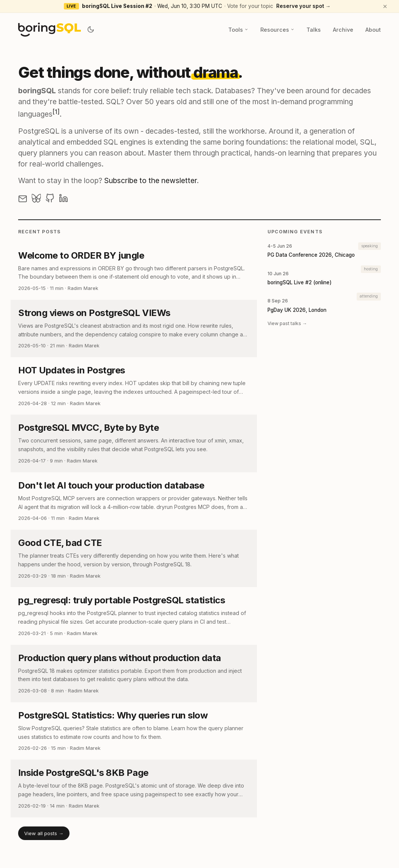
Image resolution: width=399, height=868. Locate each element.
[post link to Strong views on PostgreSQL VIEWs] (134, 328)
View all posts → (44, 833)
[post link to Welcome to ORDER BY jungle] (134, 271)
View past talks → (287, 323)
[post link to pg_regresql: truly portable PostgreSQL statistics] (134, 616)
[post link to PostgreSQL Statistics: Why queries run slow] (134, 731)
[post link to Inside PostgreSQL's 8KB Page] (134, 788)
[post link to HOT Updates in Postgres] (134, 386)
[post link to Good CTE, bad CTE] (134, 558)
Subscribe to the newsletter (151, 180)
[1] (56, 112)
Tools (238, 30)
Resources (277, 30)
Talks (314, 30)
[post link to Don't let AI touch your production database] (134, 501)
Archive (343, 30)
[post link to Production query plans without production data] (134, 674)
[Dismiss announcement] (385, 6)
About (373, 30)
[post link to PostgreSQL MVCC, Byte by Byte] (134, 443)
